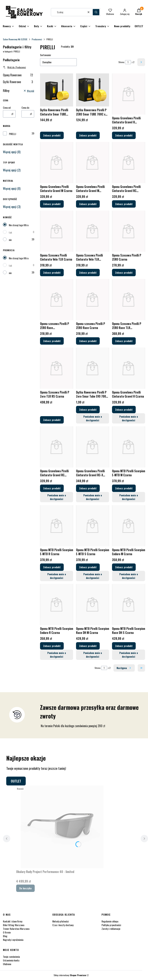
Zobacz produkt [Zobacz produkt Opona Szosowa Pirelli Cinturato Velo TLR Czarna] (52, 272)
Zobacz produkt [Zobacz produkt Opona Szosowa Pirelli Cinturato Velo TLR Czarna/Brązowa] (88, 272)
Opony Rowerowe (18, 75)
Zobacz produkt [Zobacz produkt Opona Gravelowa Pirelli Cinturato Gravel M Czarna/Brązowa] (88, 204)
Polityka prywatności (111, 925)
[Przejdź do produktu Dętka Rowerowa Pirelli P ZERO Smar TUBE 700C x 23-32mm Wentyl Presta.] (93, 90)
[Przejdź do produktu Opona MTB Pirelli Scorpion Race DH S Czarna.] (129, 604)
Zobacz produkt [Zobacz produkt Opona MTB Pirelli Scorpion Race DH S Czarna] (124, 646)
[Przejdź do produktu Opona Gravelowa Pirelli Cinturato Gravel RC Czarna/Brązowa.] (129, 163)
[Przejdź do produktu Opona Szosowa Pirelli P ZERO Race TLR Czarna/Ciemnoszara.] (129, 300)
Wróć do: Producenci (14, 67)
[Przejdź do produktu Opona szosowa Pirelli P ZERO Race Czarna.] (93, 300)
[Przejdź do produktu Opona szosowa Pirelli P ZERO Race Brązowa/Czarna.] (57, 300)
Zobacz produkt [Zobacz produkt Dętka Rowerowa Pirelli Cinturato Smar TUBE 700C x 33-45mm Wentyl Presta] (52, 135)
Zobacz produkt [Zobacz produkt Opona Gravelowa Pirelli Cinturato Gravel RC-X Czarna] (88, 488)
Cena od (7, 108)
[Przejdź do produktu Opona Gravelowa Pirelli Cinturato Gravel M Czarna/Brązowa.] (93, 163)
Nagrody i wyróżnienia (13, 940)
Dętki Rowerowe (18, 82)
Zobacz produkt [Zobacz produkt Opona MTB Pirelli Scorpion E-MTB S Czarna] (88, 567)
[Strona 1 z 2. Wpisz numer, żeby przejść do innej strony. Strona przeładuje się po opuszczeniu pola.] (128, 62)
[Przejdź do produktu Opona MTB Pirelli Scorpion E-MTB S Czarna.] (93, 526)
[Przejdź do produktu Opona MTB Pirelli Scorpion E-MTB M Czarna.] (129, 447)
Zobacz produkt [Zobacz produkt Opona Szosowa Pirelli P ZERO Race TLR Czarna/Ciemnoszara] (124, 341)
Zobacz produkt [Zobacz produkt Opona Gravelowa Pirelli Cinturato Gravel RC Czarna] (52, 488)
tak (10, 232)
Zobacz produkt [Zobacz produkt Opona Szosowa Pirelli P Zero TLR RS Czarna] (52, 420)
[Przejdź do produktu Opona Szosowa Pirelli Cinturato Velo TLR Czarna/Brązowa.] (93, 231)
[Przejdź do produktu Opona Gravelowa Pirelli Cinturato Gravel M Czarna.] (57, 163)
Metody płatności (61, 921)
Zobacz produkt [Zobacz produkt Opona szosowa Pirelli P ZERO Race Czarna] (88, 341)
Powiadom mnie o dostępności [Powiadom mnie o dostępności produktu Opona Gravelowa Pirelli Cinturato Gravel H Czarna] (128, 418)
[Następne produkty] (124, 668)
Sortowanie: (46, 55)
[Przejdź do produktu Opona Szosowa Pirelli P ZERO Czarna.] (129, 231)
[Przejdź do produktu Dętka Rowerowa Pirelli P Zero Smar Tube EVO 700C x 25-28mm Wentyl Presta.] (93, 368)
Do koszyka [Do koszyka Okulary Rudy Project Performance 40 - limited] (25, 888)
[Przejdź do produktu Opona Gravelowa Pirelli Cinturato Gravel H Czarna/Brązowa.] (129, 94)
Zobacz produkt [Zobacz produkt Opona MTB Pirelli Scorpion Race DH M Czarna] (88, 646)
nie (10, 240)
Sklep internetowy (70, 975)
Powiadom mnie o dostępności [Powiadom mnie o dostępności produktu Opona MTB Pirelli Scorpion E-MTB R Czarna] (56, 576)
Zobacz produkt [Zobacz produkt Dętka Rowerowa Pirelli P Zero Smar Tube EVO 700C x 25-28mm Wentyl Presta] (88, 409)
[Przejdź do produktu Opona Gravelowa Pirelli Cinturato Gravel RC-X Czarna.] (93, 447)
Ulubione (7, 964)
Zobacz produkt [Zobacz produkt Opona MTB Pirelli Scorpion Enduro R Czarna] (52, 646)
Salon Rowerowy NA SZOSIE (15, 39)
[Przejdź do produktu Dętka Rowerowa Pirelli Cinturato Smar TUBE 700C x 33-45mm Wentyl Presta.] (57, 90)
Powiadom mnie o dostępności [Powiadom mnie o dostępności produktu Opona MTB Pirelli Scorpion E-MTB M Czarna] (128, 497)
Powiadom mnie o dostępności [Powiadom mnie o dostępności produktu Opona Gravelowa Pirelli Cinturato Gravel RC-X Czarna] (92, 497)
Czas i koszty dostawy (63, 925)
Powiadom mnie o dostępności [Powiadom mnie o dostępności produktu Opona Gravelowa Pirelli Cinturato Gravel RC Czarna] (56, 497)
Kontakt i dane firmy (13, 921)
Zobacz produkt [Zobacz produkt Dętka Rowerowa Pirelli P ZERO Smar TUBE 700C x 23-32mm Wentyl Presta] (88, 135)
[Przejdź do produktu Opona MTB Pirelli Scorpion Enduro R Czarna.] (57, 604)
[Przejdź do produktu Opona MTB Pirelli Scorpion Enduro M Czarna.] (129, 526)
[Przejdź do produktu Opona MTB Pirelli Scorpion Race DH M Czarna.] (93, 604)
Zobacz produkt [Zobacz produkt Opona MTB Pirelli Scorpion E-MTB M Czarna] (124, 488)
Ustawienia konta (11, 960)
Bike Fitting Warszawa (14, 925)
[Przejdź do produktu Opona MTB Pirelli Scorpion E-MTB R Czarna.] (57, 526)
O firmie (7, 932)
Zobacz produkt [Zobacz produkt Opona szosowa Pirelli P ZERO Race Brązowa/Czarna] (52, 341)
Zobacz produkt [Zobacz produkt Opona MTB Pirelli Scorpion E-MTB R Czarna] (52, 567)
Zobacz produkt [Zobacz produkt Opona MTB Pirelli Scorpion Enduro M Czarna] (124, 567)
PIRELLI (12, 134)
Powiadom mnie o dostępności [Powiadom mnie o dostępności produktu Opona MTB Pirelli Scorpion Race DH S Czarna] (128, 655)
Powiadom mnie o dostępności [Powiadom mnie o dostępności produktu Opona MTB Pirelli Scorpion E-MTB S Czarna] (92, 576)
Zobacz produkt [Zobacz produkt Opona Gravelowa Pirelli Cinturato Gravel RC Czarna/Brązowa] (124, 204)
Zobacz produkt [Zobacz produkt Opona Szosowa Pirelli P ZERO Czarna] (124, 272)
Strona (121, 62)
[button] (96, 12)
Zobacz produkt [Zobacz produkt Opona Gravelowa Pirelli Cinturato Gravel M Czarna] (52, 204)
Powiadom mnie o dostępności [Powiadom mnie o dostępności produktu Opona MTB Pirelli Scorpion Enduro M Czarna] (128, 576)
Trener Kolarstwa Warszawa (16, 929)
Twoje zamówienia (11, 957)
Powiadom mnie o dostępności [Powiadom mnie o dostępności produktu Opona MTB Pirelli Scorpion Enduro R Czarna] (56, 655)
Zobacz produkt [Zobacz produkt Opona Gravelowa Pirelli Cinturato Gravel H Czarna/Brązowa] (124, 135)
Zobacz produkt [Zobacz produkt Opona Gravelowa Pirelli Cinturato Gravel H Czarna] (124, 409)
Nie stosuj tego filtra (19, 225)
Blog (5, 936)
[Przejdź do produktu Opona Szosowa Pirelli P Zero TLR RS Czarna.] (57, 368)
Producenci (37, 39)
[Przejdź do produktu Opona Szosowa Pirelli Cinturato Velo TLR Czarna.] (57, 231)
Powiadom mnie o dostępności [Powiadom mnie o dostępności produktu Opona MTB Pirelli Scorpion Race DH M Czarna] (92, 655)
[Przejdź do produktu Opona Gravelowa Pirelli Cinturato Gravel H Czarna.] (129, 368)
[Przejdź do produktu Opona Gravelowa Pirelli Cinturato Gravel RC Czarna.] (57, 447)
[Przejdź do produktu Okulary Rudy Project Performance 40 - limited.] (62, 827)
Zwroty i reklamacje (111, 929)
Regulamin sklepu (110, 921)
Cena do (25, 108)
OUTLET (16, 781)
